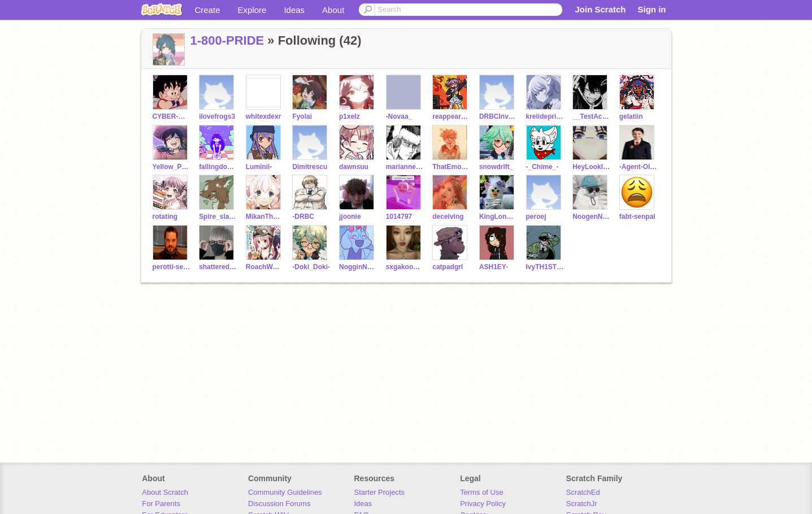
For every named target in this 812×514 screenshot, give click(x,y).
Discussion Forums (279, 504)
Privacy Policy (483, 504)
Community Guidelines (285, 492)
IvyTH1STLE (545, 267)
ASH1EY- (494, 267)
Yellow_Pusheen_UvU (171, 167)
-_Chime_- (542, 167)
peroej (536, 217)
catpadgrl (448, 267)
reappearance (451, 116)
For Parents (161, 504)
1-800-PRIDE (227, 40)
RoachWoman (265, 267)
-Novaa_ (399, 116)
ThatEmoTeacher (451, 167)
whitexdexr (264, 116)
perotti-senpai (171, 267)
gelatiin (631, 116)
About (333, 10)
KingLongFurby (498, 217)
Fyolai (302, 116)
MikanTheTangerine (265, 217)
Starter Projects (380, 492)
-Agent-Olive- (638, 167)
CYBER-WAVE (171, 116)
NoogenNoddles (591, 217)
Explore (252, 10)
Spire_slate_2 (218, 217)
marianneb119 (405, 167)
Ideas (294, 10)
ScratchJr (582, 504)
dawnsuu (354, 167)
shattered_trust (218, 267)
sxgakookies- (405, 267)
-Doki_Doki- (311, 267)
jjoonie (350, 217)
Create (208, 10)
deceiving (448, 217)
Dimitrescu (310, 167)
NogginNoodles (358, 267)
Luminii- (259, 167)
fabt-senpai (637, 217)
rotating (165, 217)
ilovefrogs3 (217, 116)
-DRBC (303, 217)
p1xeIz (349, 116)
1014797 (399, 217)
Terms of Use (482, 492)
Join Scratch (600, 9)
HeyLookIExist (591, 167)
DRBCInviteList (498, 116)
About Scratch (165, 492)
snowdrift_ (496, 167)
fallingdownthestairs (218, 167)
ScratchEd (583, 492)
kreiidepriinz (545, 116)
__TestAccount (591, 116)
